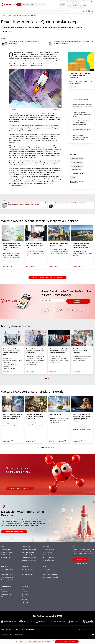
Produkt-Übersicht (48, 560)
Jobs (23, 597)
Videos (3, 597)
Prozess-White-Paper (7, 575)
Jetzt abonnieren (80, 560)
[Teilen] (86, 11)
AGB (11, 635)
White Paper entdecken (7, 569)
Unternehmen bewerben (29, 557)
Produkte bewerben (49, 557)
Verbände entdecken (28, 555)
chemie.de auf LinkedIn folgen (80, 563)
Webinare (25, 599)
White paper (26, 594)
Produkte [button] (19, 11)
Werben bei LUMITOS (7, 630)
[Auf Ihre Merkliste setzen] (83, 11)
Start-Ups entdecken (28, 552)
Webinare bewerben (28, 572)
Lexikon (3, 589)
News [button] (4, 11)
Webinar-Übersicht (27, 575)
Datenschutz (19, 635)
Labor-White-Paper (6, 572)
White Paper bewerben (7, 577)
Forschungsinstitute (7, 594)
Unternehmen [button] (11, 11)
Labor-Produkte (48, 552)
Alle (18, 4)
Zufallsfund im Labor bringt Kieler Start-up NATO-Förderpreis (82, 130)
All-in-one (25, 602)
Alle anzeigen (75, 169)
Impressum (4, 635)
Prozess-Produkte (48, 555)
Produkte (25, 592)
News (24, 589)
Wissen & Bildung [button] (55, 11)
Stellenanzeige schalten (50, 575)
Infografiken (4, 592)
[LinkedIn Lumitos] (93, 635)
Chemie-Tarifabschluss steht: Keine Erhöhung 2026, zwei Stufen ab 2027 (82, 114)
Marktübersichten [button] (30, 11)
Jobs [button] (47, 11)
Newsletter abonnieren (78, 301)
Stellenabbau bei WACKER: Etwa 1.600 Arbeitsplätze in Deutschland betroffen (82, 123)
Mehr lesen (45, 313)
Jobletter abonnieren (49, 572)
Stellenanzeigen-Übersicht (51, 577)
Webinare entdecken (28, 569)
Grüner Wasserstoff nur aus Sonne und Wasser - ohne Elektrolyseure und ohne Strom (82, 106)
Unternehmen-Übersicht (29, 560)
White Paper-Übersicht (7, 580)
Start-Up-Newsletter (7, 555)
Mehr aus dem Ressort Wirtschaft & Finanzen (48, 278)
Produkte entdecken (49, 550)
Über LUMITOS (19, 630)
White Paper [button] (41, 11)
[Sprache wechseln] (89, 11)
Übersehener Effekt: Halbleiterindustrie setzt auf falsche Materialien (81, 137)
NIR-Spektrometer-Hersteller (20, 489)
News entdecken (5, 550)
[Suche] (44, 5)
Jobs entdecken (48, 569)
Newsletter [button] (66, 11)
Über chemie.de (30, 630)
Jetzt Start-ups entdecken (14, 532)
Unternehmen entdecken (29, 550)
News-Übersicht (5, 557)
